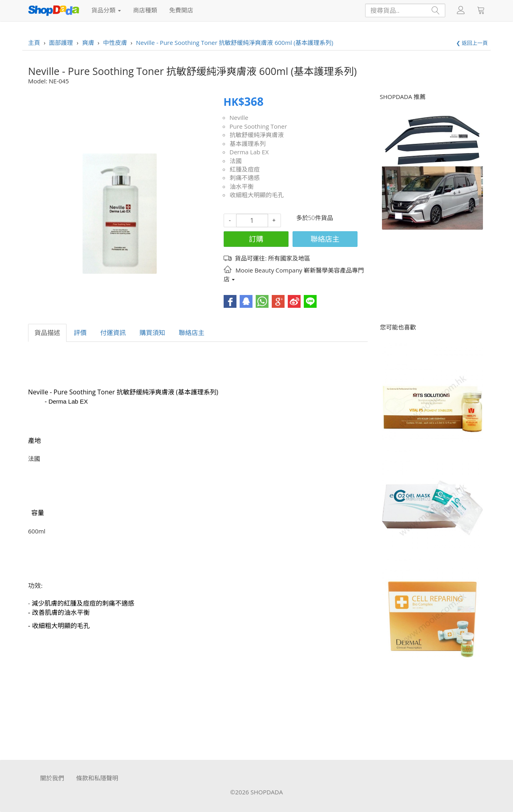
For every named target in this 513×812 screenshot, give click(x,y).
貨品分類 (106, 10)
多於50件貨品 (315, 218)
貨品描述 (47, 333)
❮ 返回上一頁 (472, 43)
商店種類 (145, 10)
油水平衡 (242, 186)
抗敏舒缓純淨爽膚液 (257, 135)
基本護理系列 (248, 143)
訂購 (256, 239)
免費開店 (181, 10)
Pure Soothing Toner (259, 126)
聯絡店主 (325, 239)
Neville (239, 117)
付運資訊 (113, 333)
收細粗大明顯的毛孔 (257, 195)
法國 (236, 161)
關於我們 (52, 778)
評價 (80, 333)
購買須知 (152, 333)
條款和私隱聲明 (97, 778)
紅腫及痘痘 (245, 169)
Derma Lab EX (249, 152)
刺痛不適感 (245, 178)
